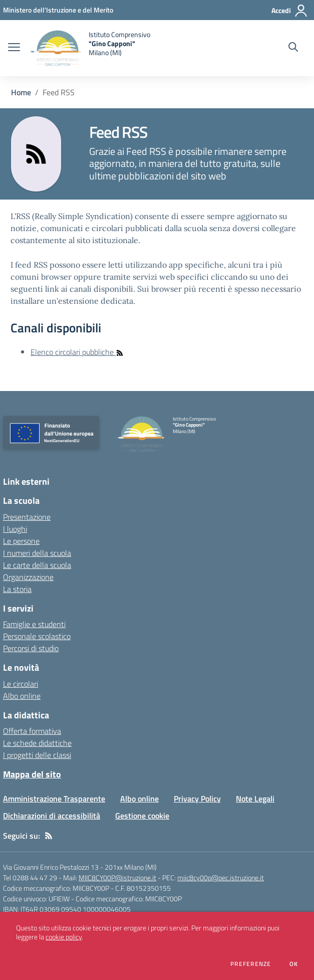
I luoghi (15, 529)
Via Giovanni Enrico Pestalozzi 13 (51, 867)
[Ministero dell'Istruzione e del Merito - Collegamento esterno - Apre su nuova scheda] (58, 10)
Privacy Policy (197, 799)
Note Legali (255, 799)
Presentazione (27, 517)
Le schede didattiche (37, 743)
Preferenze (251, 964)
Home (21, 92)
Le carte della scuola (37, 565)
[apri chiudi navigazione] (14, 48)
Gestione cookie (142, 816)
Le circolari (21, 684)
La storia (17, 589)
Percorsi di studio (31, 648)
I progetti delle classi (37, 755)
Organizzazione (28, 577)
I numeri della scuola (37, 553)
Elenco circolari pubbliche (77, 352)
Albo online (22, 696)
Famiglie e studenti (34, 624)
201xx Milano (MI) (131, 867)
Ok (294, 964)
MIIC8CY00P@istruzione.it (117, 877)
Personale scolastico (37, 636)
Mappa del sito (32, 774)
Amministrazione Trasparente (54, 799)
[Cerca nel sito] (293, 48)
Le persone (21, 541)
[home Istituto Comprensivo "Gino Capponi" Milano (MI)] (90, 48)
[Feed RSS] (49, 836)
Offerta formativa (32, 731)
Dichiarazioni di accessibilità (52, 816)
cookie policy (64, 937)
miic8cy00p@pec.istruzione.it (221, 877)
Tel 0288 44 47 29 (30, 877)
